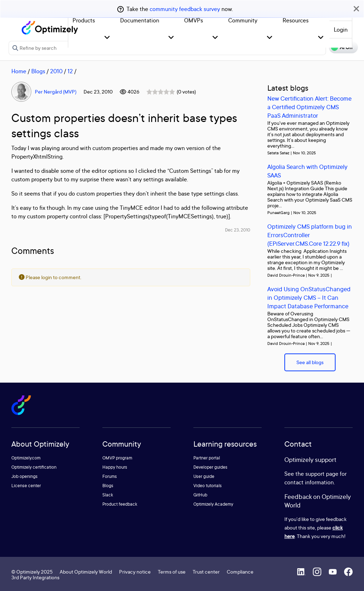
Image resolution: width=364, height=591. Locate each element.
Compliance (240, 572)
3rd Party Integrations (35, 577)
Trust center (206, 572)
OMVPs (194, 20)
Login (341, 30)
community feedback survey (185, 9)
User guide (204, 476)
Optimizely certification (34, 467)
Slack (108, 495)
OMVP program (117, 458)
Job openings (25, 476)
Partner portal (207, 458)
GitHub (200, 495)
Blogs (38, 71)
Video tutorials (208, 486)
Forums (110, 476)
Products (84, 20)
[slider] (161, 92)
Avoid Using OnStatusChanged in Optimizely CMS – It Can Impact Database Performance (309, 297)
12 (70, 71)
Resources (296, 20)
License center (26, 486)
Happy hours (115, 467)
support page (322, 474)
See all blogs (310, 362)
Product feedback (120, 504)
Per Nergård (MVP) (56, 92)
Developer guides (210, 467)
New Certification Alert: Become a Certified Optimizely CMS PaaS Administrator (309, 107)
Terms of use (172, 572)
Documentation (140, 20)
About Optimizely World (86, 572)
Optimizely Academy (213, 504)
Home (19, 71)
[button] (107, 38)
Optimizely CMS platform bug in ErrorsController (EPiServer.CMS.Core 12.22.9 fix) (310, 235)
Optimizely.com (26, 458)
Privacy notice (135, 572)
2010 (56, 71)
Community (243, 20)
